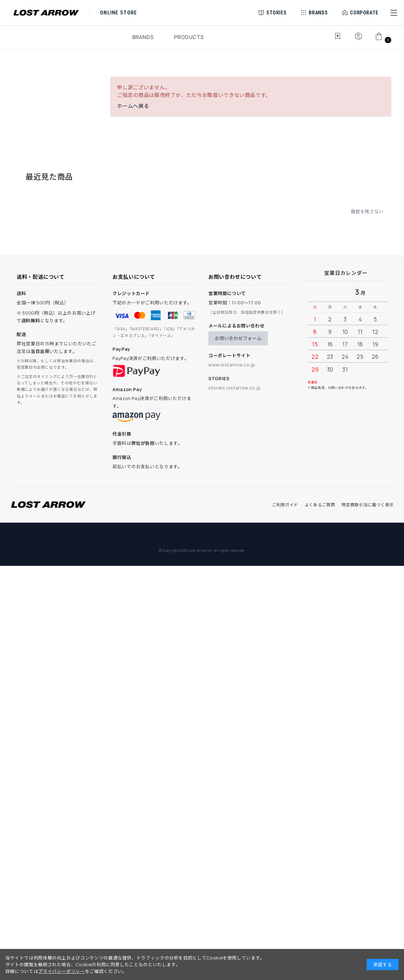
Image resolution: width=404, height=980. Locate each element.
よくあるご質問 (320, 505)
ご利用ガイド (285, 505)
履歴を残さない (367, 211)
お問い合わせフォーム (238, 338)
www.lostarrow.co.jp (232, 365)
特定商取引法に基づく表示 (368, 505)
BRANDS (143, 37)
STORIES (276, 13)
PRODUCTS (189, 37)
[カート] (382, 40)
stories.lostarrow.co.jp (235, 388)
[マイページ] (358, 40)
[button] (394, 13)
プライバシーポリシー (61, 971)
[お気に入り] (333, 40)
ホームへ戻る (133, 106)
